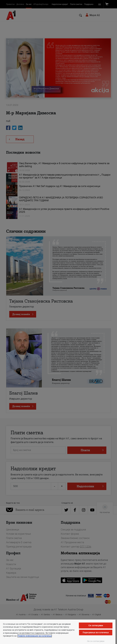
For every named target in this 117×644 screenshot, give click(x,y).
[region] (58, 632)
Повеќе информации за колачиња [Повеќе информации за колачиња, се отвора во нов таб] (35, 636)
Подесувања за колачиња (96, 633)
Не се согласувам (96, 641)
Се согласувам (96, 625)
